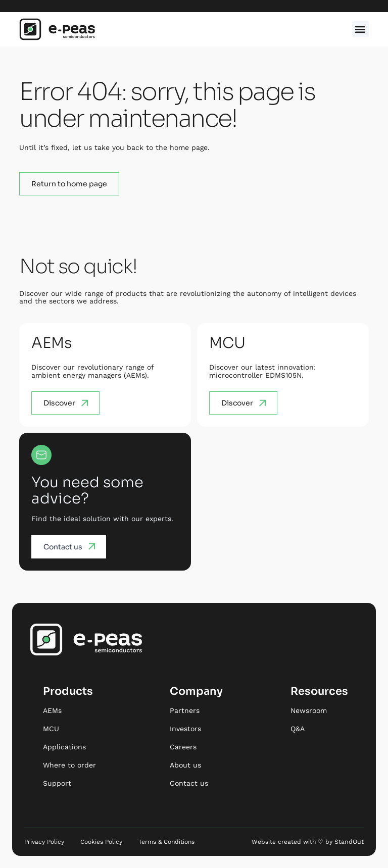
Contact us (189, 783)
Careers (183, 747)
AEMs (52, 710)
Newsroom (309, 710)
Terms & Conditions (166, 842)
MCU (51, 729)
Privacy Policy (44, 842)
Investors (185, 729)
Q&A (298, 729)
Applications (64, 747)
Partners (185, 710)
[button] (360, 29)
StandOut (350, 842)
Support (57, 783)
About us (185, 765)
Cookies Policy (101, 842)
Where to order (69, 765)
